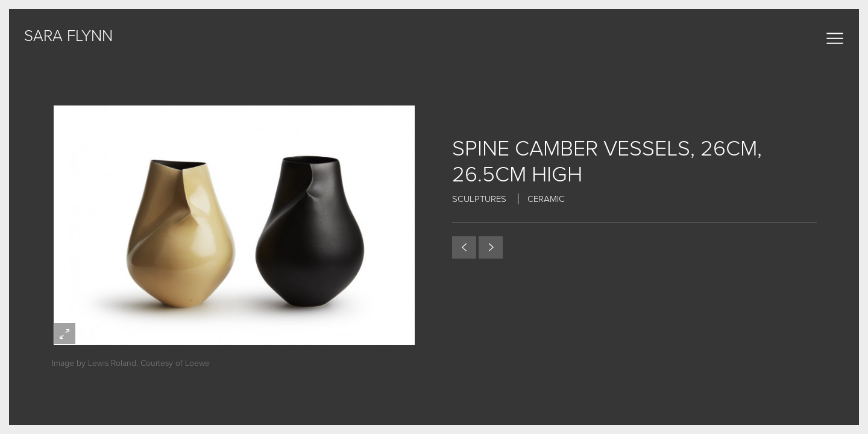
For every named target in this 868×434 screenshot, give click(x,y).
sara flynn (68, 36)
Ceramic (546, 199)
